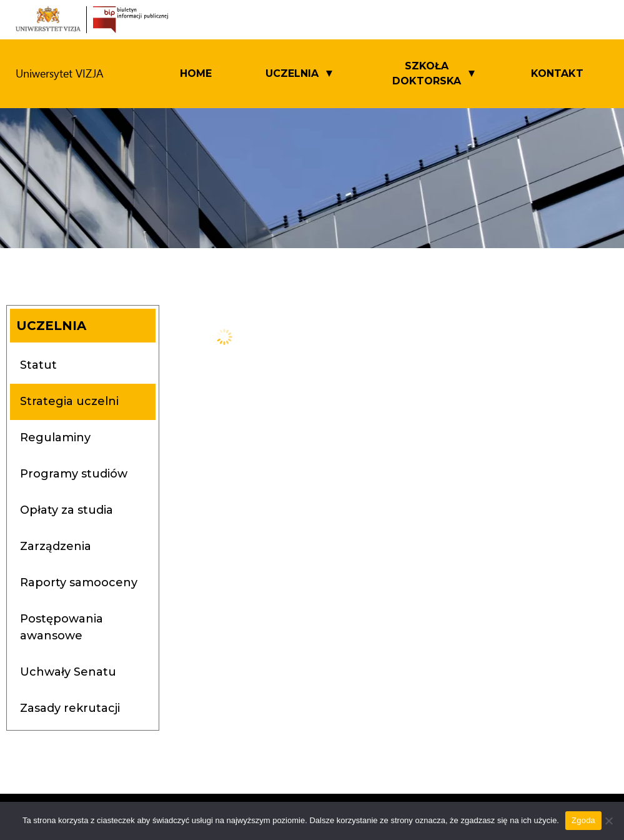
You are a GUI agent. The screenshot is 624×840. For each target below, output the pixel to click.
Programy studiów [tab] (74, 474)
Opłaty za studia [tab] (67, 510)
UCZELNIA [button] (292, 73)
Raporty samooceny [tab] (79, 582)
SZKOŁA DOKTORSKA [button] (427, 73)
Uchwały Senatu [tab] (68, 672)
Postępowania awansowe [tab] (62, 627)
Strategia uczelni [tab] (69, 401)
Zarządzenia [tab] (56, 546)
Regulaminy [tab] (55, 437)
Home (196, 73)
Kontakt (557, 73)
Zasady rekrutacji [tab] (70, 708)
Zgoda (583, 820)
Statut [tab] (38, 365)
